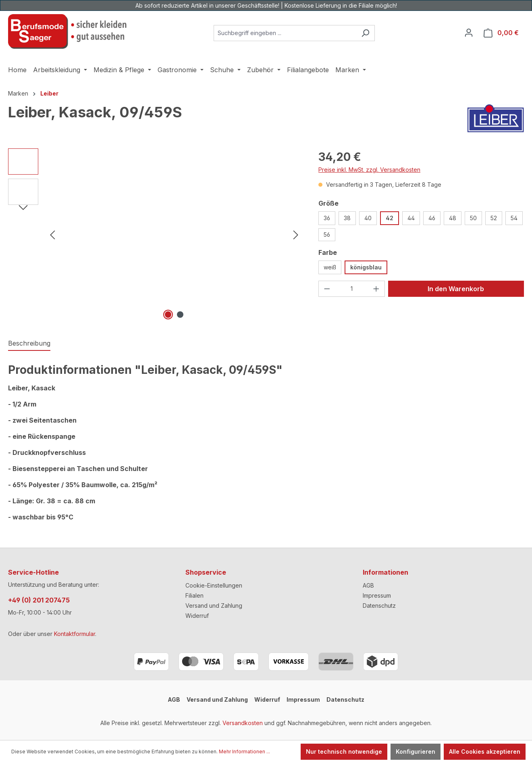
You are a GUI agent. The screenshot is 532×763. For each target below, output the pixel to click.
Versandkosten (243, 723)
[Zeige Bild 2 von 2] (180, 315)
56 (327, 235)
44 (411, 218)
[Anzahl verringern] (327, 289)
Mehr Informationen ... (244, 752)
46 (432, 218)
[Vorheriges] (52, 235)
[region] (155, 235)
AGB (368, 585)
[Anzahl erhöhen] (376, 289)
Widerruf (197, 616)
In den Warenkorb (456, 289)
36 (327, 218)
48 (453, 218)
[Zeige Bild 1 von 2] (168, 315)
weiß (330, 267)
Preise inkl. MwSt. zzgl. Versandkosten (369, 170)
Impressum (377, 595)
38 (347, 218)
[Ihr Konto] (469, 33)
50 (473, 218)
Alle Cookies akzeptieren (485, 752)
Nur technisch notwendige (344, 752)
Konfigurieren (416, 752)
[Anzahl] (352, 289)
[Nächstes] (296, 235)
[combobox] (285, 33)
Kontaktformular (75, 634)
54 (514, 218)
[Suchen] (365, 33)
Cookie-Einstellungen (214, 585)
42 (390, 218)
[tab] (29, 344)
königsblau (366, 267)
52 (494, 218)
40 (368, 218)
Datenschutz (379, 606)
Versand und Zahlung (214, 606)
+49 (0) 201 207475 (39, 600)
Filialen (194, 595)
